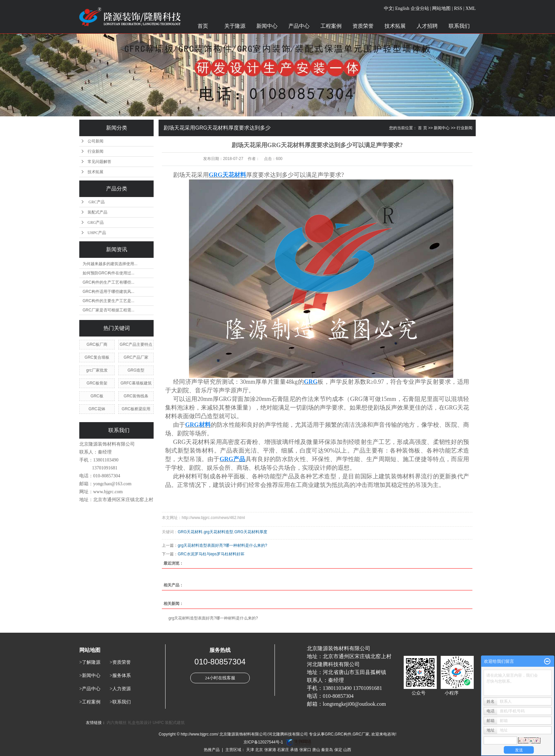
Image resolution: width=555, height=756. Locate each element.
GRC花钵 (97, 409)
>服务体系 (120, 676)
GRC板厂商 (97, 344)
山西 (347, 750)
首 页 (422, 128)
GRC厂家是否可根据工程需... (109, 310)
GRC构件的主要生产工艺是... (109, 301)
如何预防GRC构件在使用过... (109, 273)
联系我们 (459, 26)
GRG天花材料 (190, 532)
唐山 (316, 750)
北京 (259, 750)
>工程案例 (90, 702)
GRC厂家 (361, 734)
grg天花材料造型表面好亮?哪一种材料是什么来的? (222, 545)
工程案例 (331, 26)
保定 (338, 750)
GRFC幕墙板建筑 (136, 383)
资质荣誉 (363, 26)
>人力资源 (120, 689)
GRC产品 (96, 202)
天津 (250, 750)
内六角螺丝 (117, 723)
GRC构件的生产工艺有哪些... (109, 282)
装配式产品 (97, 212)
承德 (294, 750)
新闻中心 (267, 26)
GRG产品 (96, 222)
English (402, 8)
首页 (203, 26)
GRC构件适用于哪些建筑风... (109, 292)
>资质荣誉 (120, 662)
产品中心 (299, 26)
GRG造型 (136, 370)
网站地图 (441, 8)
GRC (329, 734)
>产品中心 (90, 689)
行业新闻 (95, 151)
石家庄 (283, 750)
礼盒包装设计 (140, 723)
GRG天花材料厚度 (251, 532)
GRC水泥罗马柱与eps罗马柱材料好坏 (211, 554)
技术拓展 (395, 26)
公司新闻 (95, 141)
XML (471, 8)
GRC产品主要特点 (136, 344)
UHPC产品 (97, 233)
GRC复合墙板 (97, 357)
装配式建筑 (175, 723)
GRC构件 (343, 734)
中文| (389, 8)
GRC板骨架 (97, 383)
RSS (458, 8)
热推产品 (212, 750)
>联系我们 (120, 702)
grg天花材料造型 (219, 532)
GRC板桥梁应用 (136, 409)
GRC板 (97, 396)
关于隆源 (235, 26)
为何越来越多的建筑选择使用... (110, 264)
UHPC (158, 723)
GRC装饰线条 (136, 396)
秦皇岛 (327, 750)
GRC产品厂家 (136, 357)
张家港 (270, 750)
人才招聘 (427, 26)
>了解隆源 (90, 662)
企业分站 (420, 8)
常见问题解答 (99, 162)
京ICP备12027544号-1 (263, 742)
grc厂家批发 (97, 370)
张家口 (305, 750)
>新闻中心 (90, 676)
